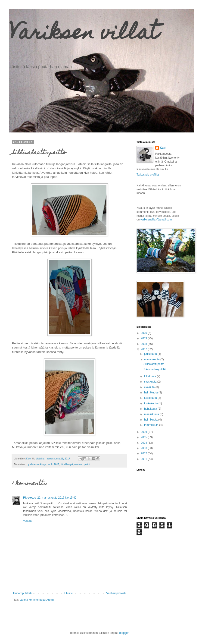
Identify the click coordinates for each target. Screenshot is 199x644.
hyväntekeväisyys (37, 464)
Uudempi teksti (22, 593)
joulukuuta (151, 354)
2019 (144, 338)
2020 (144, 333)
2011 (144, 459)
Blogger (124, 633)
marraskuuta (152, 359)
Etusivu (69, 593)
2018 (144, 344)
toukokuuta (151, 403)
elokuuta (150, 387)
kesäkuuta (151, 398)
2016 (144, 432)
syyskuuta (151, 382)
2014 (144, 443)
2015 (144, 437)
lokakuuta (151, 376)
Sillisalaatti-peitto (154, 364)
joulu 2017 (54, 464)
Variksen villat (84, 34)
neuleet (78, 464)
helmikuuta (151, 420)
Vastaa (27, 521)
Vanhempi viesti (116, 593)
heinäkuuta (151, 393)
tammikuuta (152, 425)
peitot (87, 464)
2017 (144, 349)
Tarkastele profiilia (148, 175)
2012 (144, 453)
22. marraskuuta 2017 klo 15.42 (57, 498)
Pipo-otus (30, 498)
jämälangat (67, 464)
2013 (144, 448)
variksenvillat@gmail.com (156, 220)
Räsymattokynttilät (155, 369)
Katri (163, 148)
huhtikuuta (151, 409)
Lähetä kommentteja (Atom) (37, 600)
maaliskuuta (152, 414)
